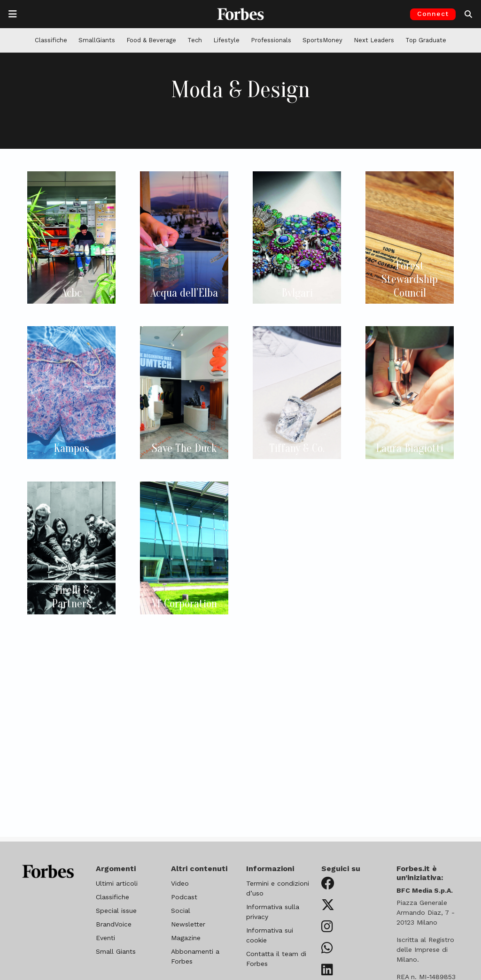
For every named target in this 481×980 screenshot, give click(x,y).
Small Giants (116, 951)
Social (181, 911)
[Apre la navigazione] (13, 14)
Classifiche (51, 40)
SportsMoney (322, 40)
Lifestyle (226, 40)
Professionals (271, 40)
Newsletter (188, 924)
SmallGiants (97, 40)
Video (180, 883)
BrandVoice (114, 924)
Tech (195, 40)
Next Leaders (374, 40)
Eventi (105, 938)
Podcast (184, 897)
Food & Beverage (151, 40)
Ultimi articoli (117, 883)
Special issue (116, 911)
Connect (433, 14)
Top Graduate (426, 40)
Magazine (186, 938)
